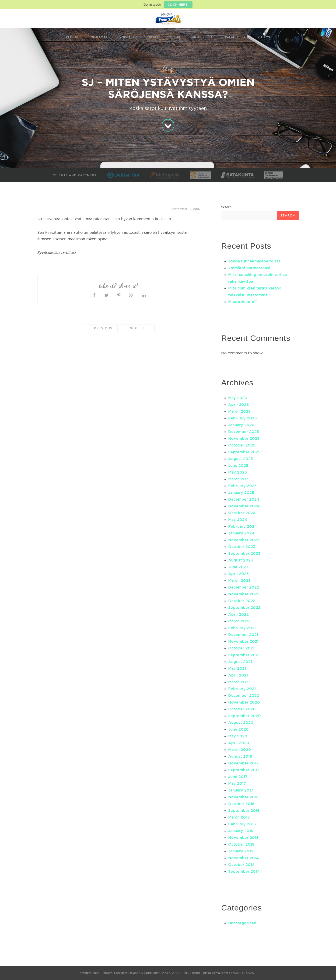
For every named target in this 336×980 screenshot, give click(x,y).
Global (72, 37)
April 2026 (239, 405)
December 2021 (243, 635)
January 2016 (241, 831)
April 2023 (238, 574)
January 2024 (241, 533)
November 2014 (243, 858)
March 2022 (239, 621)
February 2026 (243, 418)
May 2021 (237, 668)
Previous (100, 328)
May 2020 (238, 736)
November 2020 (244, 702)
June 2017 (238, 777)
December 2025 (244, 432)
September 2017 (244, 770)
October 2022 (242, 601)
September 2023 (244, 553)
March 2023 (239, 580)
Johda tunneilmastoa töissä (254, 261)
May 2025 (238, 472)
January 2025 (241, 492)
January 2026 (241, 425)
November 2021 (243, 641)
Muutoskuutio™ (243, 302)
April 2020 (239, 743)
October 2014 (241, 865)
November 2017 (243, 763)
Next (137, 328)
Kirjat (152, 37)
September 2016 (244, 810)
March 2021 (239, 682)
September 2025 (244, 452)
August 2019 (240, 756)
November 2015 (243, 837)
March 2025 (239, 479)
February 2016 (242, 824)
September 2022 (244, 607)
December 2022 (244, 587)
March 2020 (240, 750)
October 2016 (241, 804)
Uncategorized (242, 923)
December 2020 (244, 695)
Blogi (175, 37)
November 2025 (244, 438)
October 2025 (242, 445)
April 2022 (238, 614)
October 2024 (242, 513)
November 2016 (243, 797)
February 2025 (242, 486)
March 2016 (239, 817)
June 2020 (238, 729)
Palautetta (235, 37)
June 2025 (238, 465)
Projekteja (203, 37)
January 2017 (241, 790)
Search (226, 207)
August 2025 (241, 459)
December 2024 (244, 499)
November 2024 (244, 506)
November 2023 (244, 540)
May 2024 (238, 520)
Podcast (127, 37)
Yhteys (264, 37)
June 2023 (238, 567)
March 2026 (240, 411)
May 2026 (238, 398)
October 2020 (242, 709)
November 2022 (244, 594)
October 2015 (241, 844)
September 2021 (244, 655)
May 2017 (237, 783)
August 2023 (241, 560)
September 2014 (244, 871)
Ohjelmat (99, 37)
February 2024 (243, 526)
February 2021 (242, 689)
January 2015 (241, 851)
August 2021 (240, 662)
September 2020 (245, 716)
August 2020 (241, 722)
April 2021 (238, 675)
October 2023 (242, 547)
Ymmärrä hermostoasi (249, 268)
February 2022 (242, 628)
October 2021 (241, 648)
